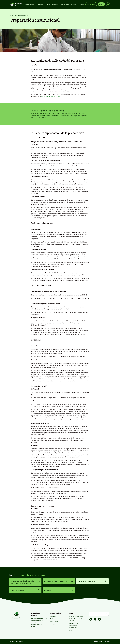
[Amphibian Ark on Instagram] (99, 619)
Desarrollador (98, 642)
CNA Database (91, 4)
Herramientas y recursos (29, 575)
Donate (101, 4)
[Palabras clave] (99, 614)
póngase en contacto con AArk (51, 96)
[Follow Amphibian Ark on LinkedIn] (91, 619)
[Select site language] (108, 4)
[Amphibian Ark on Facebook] (95, 619)
